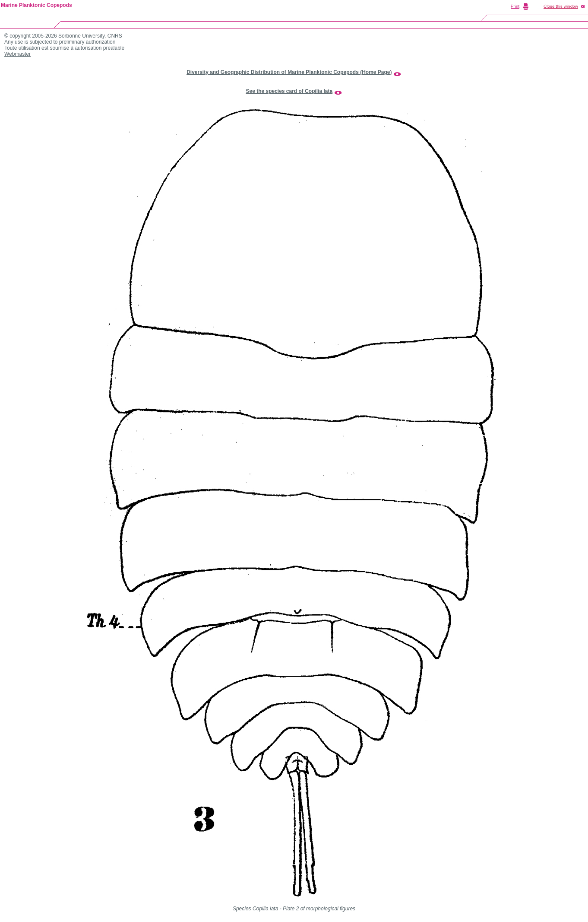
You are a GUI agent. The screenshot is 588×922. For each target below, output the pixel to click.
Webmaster (17, 54)
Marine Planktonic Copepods (36, 5)
